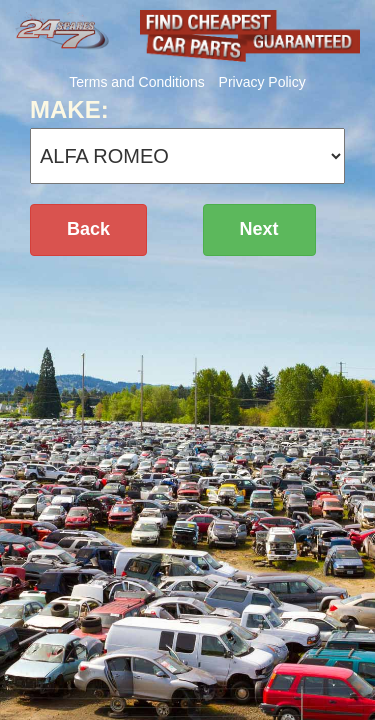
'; (187, 156)
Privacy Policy (262, 82)
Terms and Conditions (136, 82)
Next (259, 229)
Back (88, 229)
